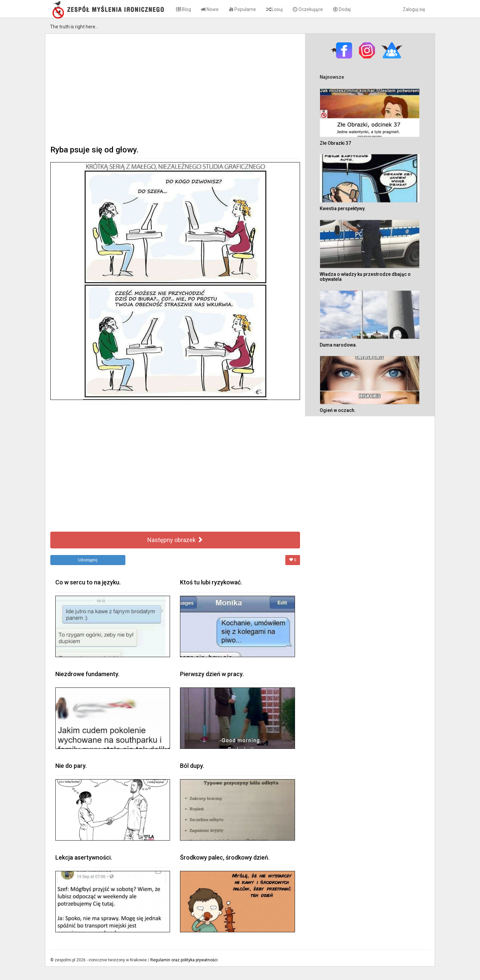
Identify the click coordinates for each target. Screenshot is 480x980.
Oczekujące (308, 9)
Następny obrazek (175, 540)
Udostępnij (88, 560)
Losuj (274, 9)
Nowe (210, 9)
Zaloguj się (414, 9)
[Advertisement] (175, 89)
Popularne (242, 9)
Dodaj (342, 9)
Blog (183, 9)
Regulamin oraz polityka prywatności (184, 960)
